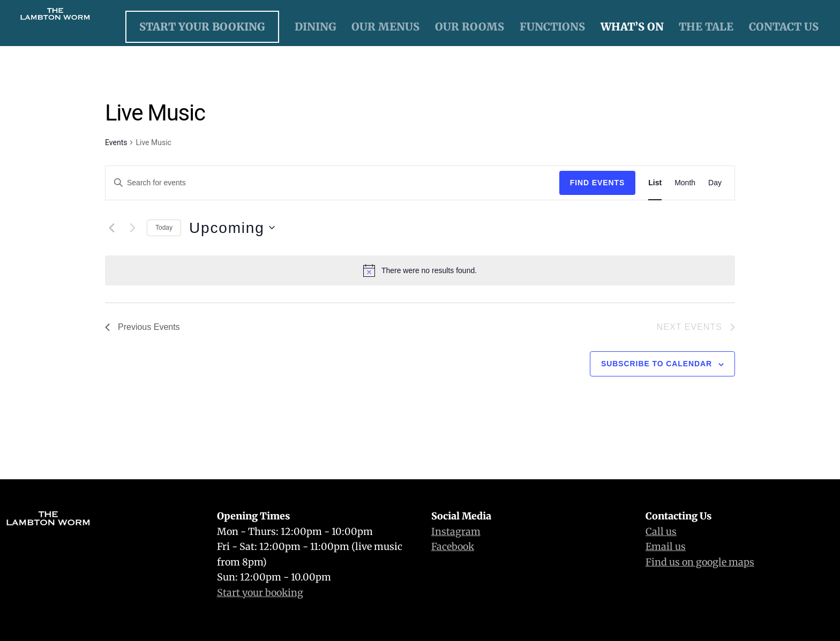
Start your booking (260, 593)
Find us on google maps (700, 562)
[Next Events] (132, 228)
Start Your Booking (202, 27)
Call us (661, 531)
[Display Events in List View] (655, 183)
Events (116, 142)
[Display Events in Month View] (685, 183)
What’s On (632, 27)
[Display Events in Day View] (715, 183)
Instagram (456, 531)
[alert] (420, 270)
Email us (666, 546)
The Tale (706, 27)
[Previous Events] (111, 228)
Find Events (598, 183)
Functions (552, 27)
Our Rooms (470, 27)
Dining (316, 27)
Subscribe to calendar (657, 364)
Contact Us (784, 27)
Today (164, 228)
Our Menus (385, 27)
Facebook (453, 546)
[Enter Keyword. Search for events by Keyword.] (332, 183)
